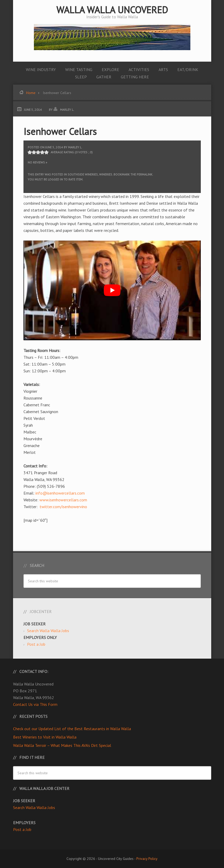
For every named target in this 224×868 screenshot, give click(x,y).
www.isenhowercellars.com (63, 500)
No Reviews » (37, 162)
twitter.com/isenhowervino (63, 507)
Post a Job (36, 644)
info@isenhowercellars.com (60, 493)
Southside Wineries (83, 174)
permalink (144, 174)
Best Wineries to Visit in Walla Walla (45, 737)
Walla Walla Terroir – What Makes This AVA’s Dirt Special (62, 745)
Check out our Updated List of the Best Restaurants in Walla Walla (72, 729)
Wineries (106, 174)
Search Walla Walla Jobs (48, 631)
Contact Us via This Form (35, 704)
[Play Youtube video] (112, 290)
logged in (55, 179)
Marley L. (75, 147)
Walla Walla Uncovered (112, 10)
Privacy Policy (147, 859)
